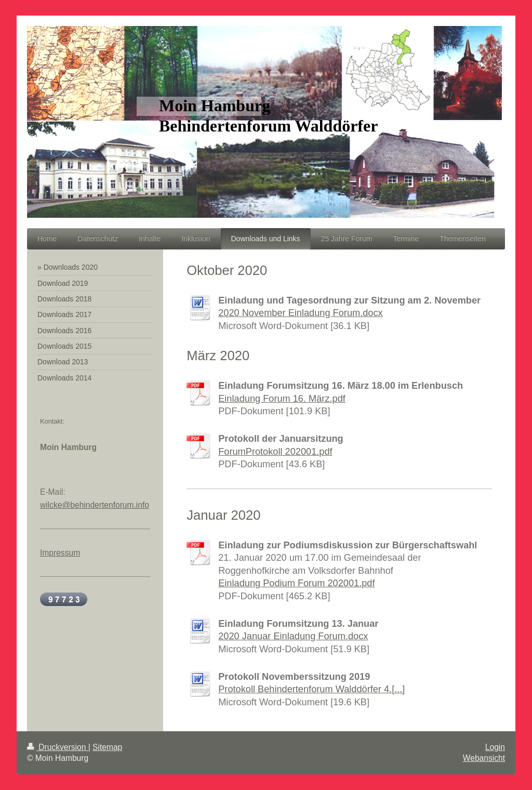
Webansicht (484, 758)
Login (495, 747)
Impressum (60, 553)
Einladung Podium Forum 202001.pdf (296, 583)
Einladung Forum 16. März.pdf (282, 399)
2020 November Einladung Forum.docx (300, 313)
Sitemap (107, 747)
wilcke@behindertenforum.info (95, 505)
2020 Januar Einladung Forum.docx (293, 636)
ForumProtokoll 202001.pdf (275, 452)
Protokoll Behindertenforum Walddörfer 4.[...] (311, 689)
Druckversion (58, 747)
